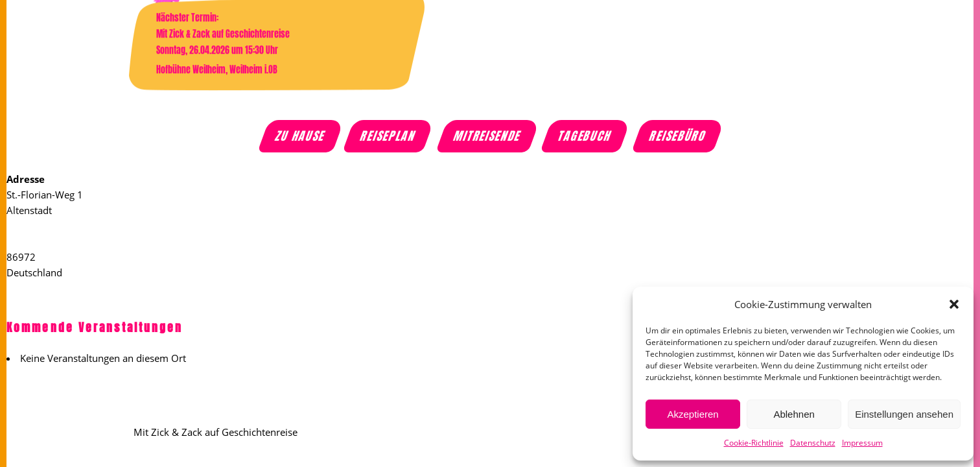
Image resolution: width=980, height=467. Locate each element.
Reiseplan (389, 136)
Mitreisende (487, 136)
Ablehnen (794, 414)
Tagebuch (586, 136)
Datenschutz (813, 443)
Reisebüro (678, 136)
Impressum (862, 443)
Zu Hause (301, 136)
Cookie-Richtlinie (754, 443)
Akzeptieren (693, 414)
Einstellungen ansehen (904, 414)
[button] (954, 304)
